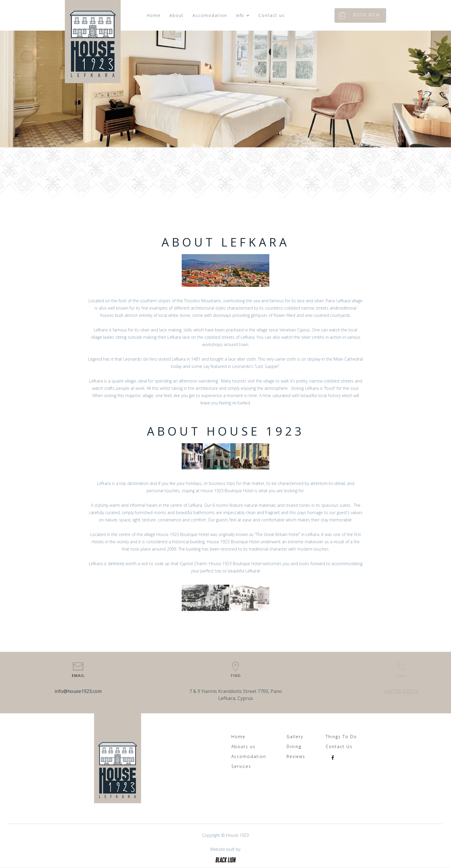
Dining (294, 747)
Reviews (296, 757)
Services (241, 766)
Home (154, 15)
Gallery (295, 737)
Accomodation (210, 15)
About (177, 15)
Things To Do (341, 737)
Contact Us (339, 747)
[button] (243, 15)
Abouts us (243, 747)
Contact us (272, 15)
